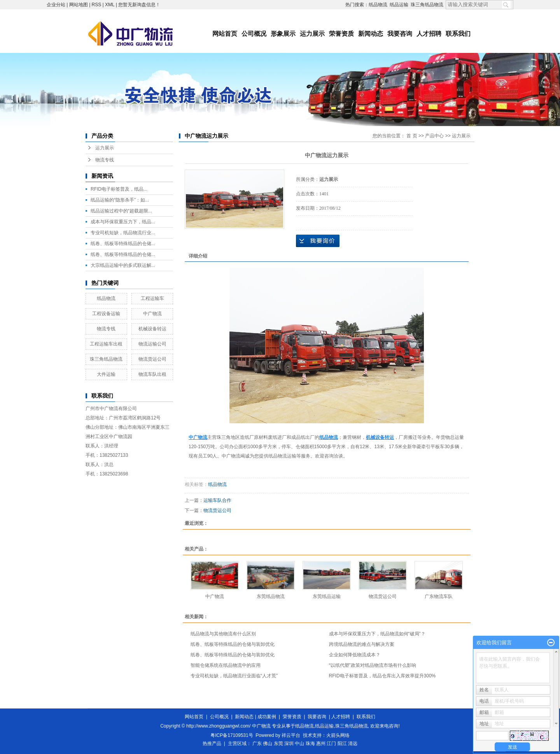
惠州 (321, 743)
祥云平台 (291, 735)
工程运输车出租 (106, 344)
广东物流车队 (439, 596)
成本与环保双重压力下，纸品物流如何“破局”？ (377, 634)
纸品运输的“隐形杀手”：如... (120, 200)
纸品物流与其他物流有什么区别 (223, 634)
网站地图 (79, 5)
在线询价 (318, 241)
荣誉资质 (341, 34)
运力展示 (312, 34)
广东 (257, 743)
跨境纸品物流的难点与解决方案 (362, 644)
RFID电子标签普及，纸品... (119, 189)
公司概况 (254, 34)
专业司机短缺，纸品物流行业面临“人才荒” (234, 676)
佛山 (268, 743)
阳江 (342, 743)
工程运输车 (152, 298)
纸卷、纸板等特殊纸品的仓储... (123, 244)
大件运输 (106, 374)
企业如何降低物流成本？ (355, 655)
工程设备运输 (106, 314)
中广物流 (152, 314)
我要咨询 (400, 34)
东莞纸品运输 (327, 596)
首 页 (412, 136)
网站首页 (225, 34)
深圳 (289, 743)
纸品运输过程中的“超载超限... (121, 211)
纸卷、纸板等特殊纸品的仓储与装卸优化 (233, 644)
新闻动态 (371, 34)
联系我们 (458, 34)
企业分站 (56, 5)
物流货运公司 (152, 359)
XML (110, 5)
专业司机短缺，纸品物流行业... (123, 233)
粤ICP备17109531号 (232, 735)
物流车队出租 (152, 374)
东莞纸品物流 (271, 596)
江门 (331, 743)
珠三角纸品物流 (427, 5)
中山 (299, 743)
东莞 (278, 743)
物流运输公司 (152, 344)
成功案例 (267, 717)
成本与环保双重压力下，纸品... (123, 222)
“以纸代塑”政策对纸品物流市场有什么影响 (373, 665)
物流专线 (105, 160)
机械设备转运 (152, 329)
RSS (97, 5)
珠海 (310, 743)
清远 (353, 743)
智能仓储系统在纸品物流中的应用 (226, 665)
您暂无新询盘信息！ (139, 5)
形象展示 (283, 34)
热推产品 (212, 743)
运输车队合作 (217, 500)
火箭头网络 (338, 735)
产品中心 (434, 136)
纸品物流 (378, 5)
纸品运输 (399, 5)
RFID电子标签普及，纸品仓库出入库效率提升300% (382, 676)
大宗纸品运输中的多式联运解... (123, 265)
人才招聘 (429, 34)
